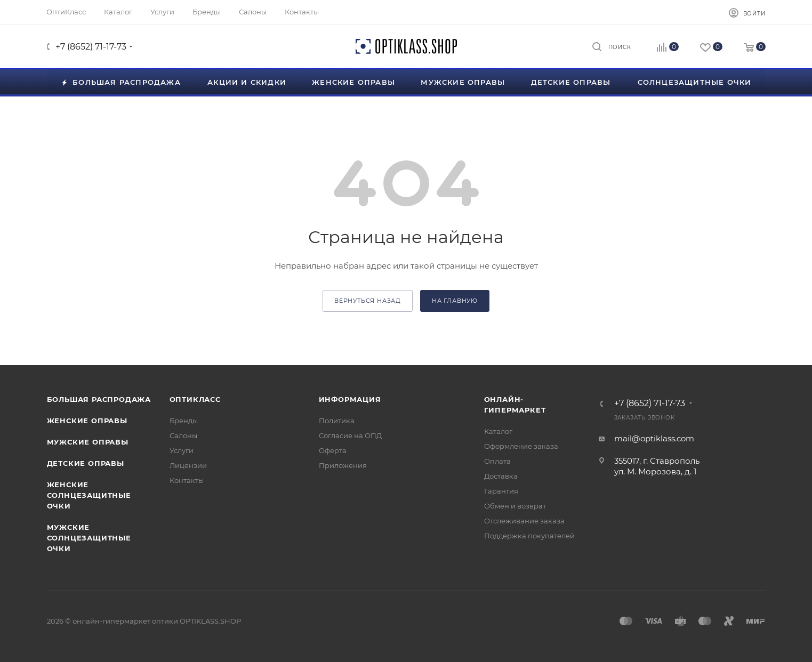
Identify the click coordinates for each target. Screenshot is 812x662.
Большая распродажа (99, 399)
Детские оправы (86, 463)
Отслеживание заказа (524, 521)
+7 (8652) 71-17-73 (91, 47)
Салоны (183, 435)
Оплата (497, 461)
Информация (350, 399)
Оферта (333, 450)
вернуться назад (368, 301)
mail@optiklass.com (654, 438)
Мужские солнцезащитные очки (89, 538)
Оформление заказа (521, 446)
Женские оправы (87, 421)
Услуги (182, 450)
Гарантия (501, 491)
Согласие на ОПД (350, 435)
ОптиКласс (195, 399)
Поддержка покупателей (529, 536)
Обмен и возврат (515, 506)
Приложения (343, 465)
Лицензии (188, 465)
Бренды (184, 421)
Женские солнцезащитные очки (89, 495)
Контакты (187, 480)
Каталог (498, 431)
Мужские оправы (88, 442)
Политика (337, 421)
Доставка (501, 476)
